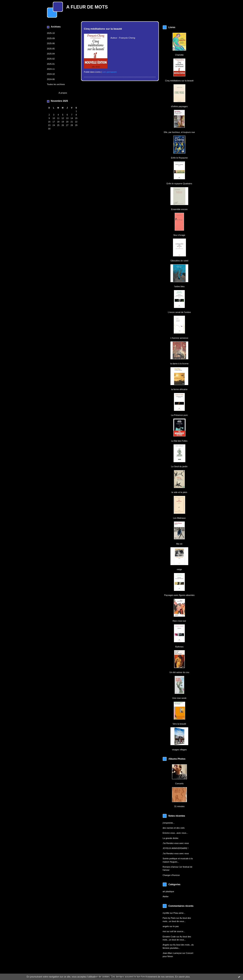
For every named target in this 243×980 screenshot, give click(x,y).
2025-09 (51, 38)
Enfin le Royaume (179, 158)
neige (179, 569)
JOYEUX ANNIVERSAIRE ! (176, 848)
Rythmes (179, 647)
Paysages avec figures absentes (179, 595)
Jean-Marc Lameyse (172, 953)
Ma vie (179, 544)
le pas (176, 926)
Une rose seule (179, 698)
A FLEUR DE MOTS (87, 7)
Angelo (166, 945)
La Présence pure (179, 415)
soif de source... (178, 931)
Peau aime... (179, 913)
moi (164, 931)
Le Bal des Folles (179, 441)
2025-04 (51, 54)
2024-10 (51, 74)
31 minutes (179, 806)
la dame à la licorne (179, 364)
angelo (166, 926)
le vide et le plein (179, 492)
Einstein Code (169, 937)
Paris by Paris (169, 918)
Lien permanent (110, 72)
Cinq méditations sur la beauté (179, 81)
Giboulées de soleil (179, 261)
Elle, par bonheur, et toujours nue (179, 132)
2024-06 (51, 79)
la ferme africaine (179, 389)
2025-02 (51, 59)
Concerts (179, 783)
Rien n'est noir (179, 621)
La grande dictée (171, 838)
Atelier (166, 896)
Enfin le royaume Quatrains (179, 184)
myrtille (166, 913)
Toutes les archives (56, 84)
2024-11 (51, 69)
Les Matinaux (179, 518)
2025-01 (51, 64)
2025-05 (51, 49)
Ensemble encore (179, 209)
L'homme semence (179, 338)
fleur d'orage (179, 235)
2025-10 (51, 33)
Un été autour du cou (179, 672)
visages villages (179, 750)
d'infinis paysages (179, 106)
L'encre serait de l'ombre (179, 312)
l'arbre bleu (179, 286)
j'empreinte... (169, 823)
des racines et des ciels (174, 828)
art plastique (168, 891)
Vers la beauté (179, 724)
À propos (63, 93)
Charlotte (179, 55)
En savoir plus (182, 977)
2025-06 (51, 43)
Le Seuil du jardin (179, 466)
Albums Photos (177, 759)
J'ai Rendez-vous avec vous (176, 843)
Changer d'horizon (171, 875)
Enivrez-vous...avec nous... (175, 833)
